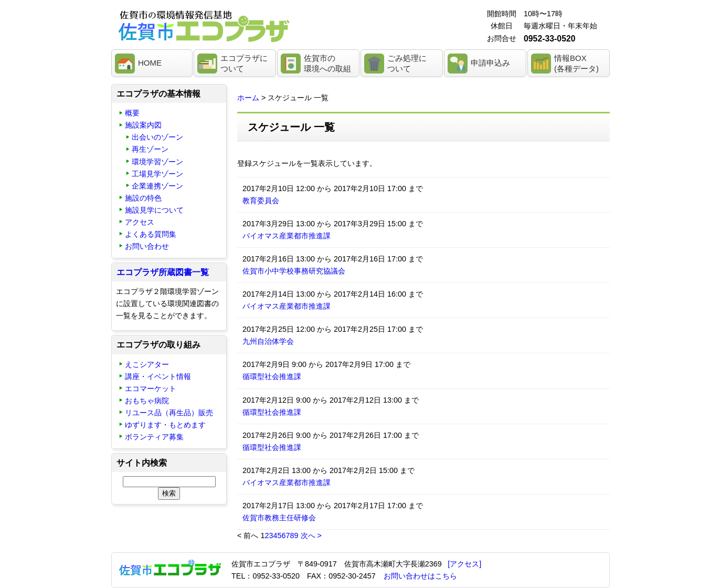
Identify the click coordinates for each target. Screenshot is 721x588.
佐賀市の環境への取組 (327, 63)
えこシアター (147, 364)
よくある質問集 (151, 234)
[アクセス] (464, 564)
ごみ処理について (407, 63)
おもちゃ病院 (147, 401)
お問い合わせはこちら (420, 576)
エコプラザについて (244, 63)
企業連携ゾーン (157, 186)
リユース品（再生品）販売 (169, 413)
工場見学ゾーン (157, 174)
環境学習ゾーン (157, 162)
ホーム (248, 98)
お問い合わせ (147, 246)
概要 (132, 113)
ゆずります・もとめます (165, 425)
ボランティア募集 (154, 437)
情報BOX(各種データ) (576, 63)
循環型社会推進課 (272, 376)
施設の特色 (143, 198)
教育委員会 (261, 201)
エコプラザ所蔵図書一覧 (163, 272)
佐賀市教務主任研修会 (279, 518)
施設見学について (154, 210)
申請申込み (490, 63)
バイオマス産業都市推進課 (287, 236)
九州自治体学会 (268, 341)
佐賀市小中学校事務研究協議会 (294, 271)
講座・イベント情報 (158, 376)
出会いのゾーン (157, 137)
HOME (150, 63)
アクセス (140, 222)
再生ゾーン (150, 149)
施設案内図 (143, 125)
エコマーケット (151, 388)
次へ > (311, 535)
